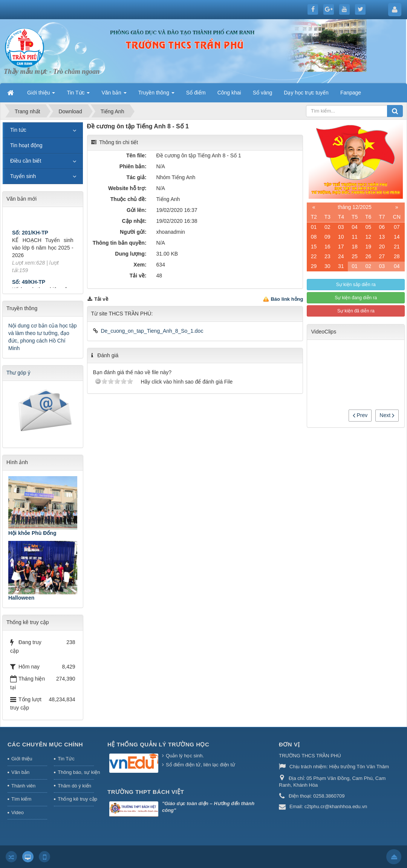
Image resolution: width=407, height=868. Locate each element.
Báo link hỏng (287, 299)
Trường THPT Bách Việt (146, 792)
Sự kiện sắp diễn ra (356, 285)
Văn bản (20, 772)
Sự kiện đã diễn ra (356, 311)
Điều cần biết (26, 161)
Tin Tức (66, 759)
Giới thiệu (22, 759)
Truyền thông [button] (156, 95)
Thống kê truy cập (76, 799)
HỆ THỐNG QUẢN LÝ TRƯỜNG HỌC (158, 744)
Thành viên (23, 786)
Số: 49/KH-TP (29, 284)
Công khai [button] (229, 93)
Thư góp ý (18, 373)
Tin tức (18, 130)
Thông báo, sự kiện (76, 772)
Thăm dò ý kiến (74, 786)
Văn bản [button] (114, 95)
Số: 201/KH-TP (30, 235)
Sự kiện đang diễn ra (356, 298)
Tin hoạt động (26, 145)
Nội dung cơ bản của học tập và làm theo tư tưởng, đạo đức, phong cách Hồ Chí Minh (43, 337)
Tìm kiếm (21, 799)
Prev (360, 415)
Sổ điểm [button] (196, 93)
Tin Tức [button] (78, 95)
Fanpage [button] (351, 93)
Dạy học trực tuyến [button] (306, 93)
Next (387, 415)
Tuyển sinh (23, 176)
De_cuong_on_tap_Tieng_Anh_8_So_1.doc (152, 331)
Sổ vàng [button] (263, 93)
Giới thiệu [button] (41, 95)
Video (18, 812)
